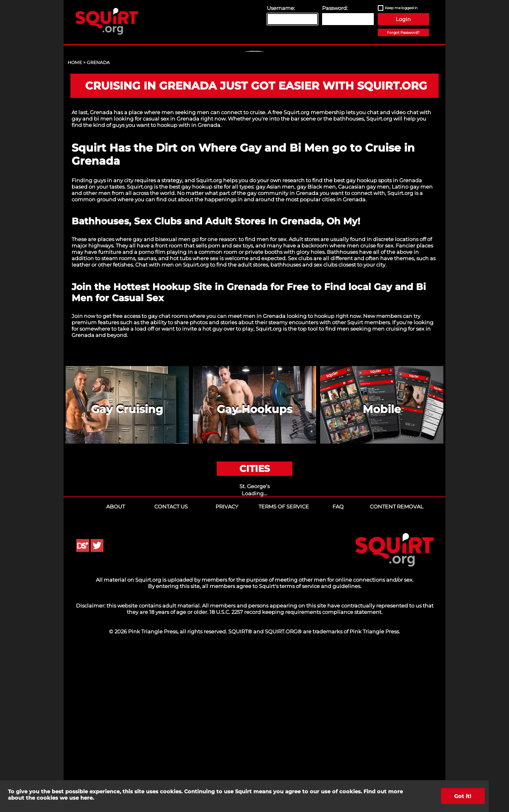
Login (403, 19)
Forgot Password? (403, 32)
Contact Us (171, 659)
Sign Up (256, 120)
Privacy (227, 659)
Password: (335, 8)
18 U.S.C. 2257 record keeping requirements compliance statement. (296, 765)
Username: (281, 8)
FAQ (338, 659)
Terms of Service (284, 659)
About (116, 659)
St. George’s (254, 639)
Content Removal (397, 659)
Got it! (463, 796)
